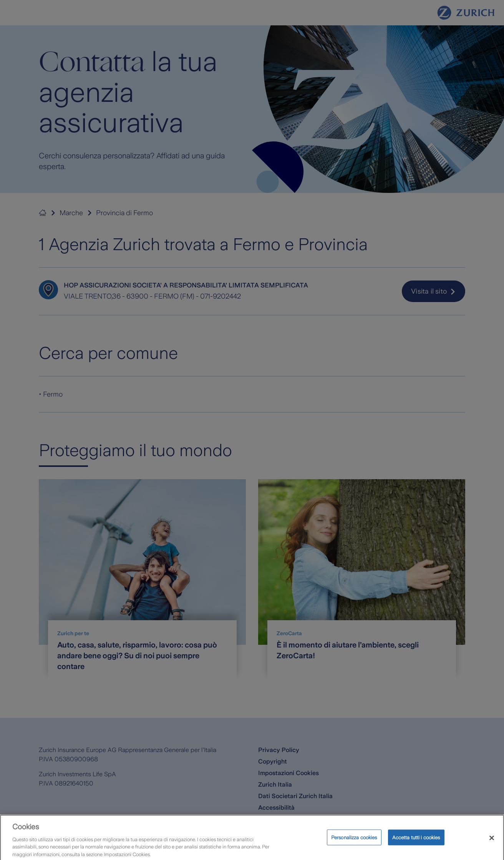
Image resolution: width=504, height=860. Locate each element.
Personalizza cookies (354, 842)
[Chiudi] (492, 842)
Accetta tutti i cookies (416, 842)
